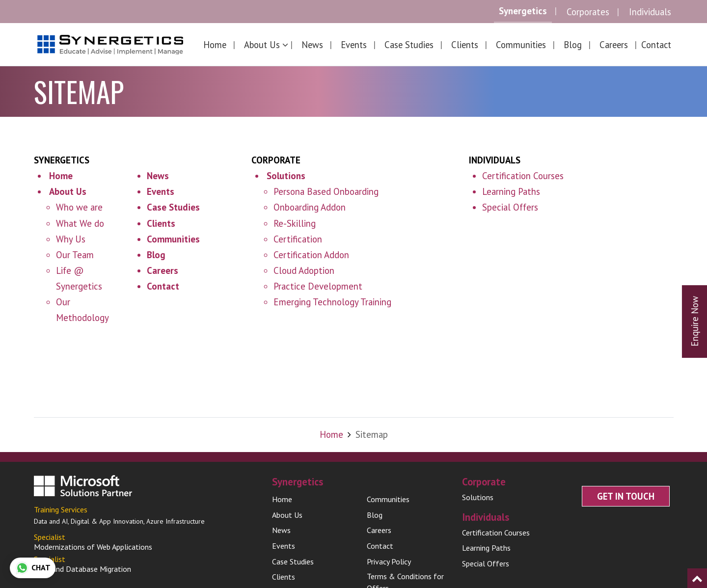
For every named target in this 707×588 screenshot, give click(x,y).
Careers (614, 45)
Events (354, 45)
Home (215, 45)
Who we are (79, 207)
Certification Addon (311, 255)
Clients (465, 45)
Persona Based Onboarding (326, 191)
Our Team (75, 255)
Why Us (71, 239)
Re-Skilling (295, 223)
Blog (573, 45)
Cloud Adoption (304, 270)
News (312, 45)
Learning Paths (511, 191)
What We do (80, 223)
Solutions (478, 506)
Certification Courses (523, 176)
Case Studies (409, 45)
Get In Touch (626, 505)
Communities (521, 45)
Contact (656, 45)
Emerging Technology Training (332, 302)
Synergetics (523, 11)
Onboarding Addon (310, 207)
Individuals (650, 12)
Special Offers (510, 207)
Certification (298, 239)
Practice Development (318, 286)
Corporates (588, 12)
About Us (287, 524)
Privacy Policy (389, 570)
